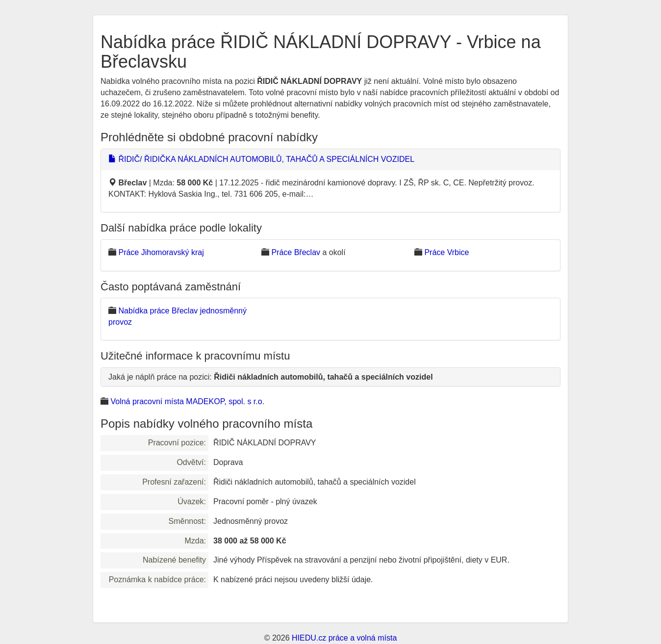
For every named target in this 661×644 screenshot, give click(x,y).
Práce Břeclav (296, 252)
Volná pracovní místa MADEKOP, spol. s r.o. (187, 401)
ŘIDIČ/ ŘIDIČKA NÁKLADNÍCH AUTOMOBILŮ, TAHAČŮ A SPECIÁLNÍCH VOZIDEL (261, 159)
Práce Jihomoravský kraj (161, 252)
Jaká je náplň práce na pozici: (271, 377)
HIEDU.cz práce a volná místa (344, 638)
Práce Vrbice (446, 252)
